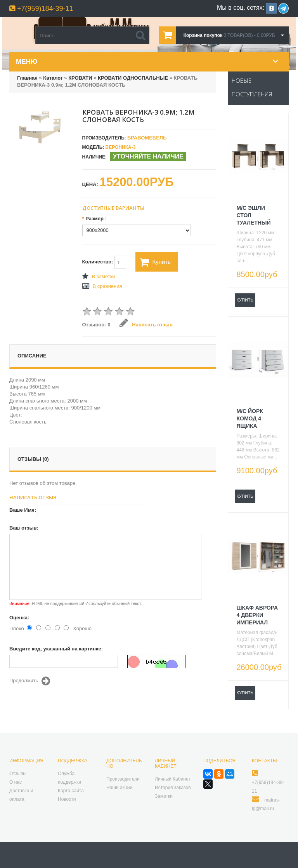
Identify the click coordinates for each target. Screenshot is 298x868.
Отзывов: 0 (96, 325)
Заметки (164, 796)
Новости (67, 799)
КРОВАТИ (81, 78)
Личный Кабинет (173, 779)
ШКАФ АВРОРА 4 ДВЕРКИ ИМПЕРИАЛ (257, 615)
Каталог (53, 78)
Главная (27, 78)
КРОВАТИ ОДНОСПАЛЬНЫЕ (133, 78)
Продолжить (30, 681)
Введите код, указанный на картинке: (56, 649)
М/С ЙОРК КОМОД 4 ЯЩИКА (250, 418)
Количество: (104, 262)
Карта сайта (71, 791)
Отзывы (18, 774)
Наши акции (119, 788)
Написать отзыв (146, 325)
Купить (155, 262)
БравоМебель (147, 138)
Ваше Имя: (23, 510)
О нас (16, 782)
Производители (123, 779)
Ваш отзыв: (24, 528)
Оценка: (19, 618)
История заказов (173, 788)
